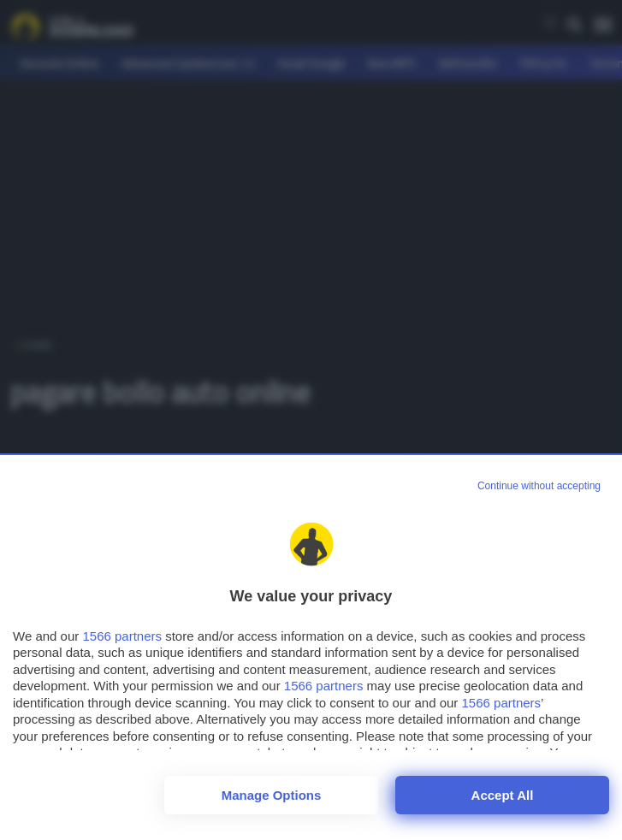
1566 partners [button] (122, 636)
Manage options (272, 795)
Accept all (503, 795)
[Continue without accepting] (539, 487)
